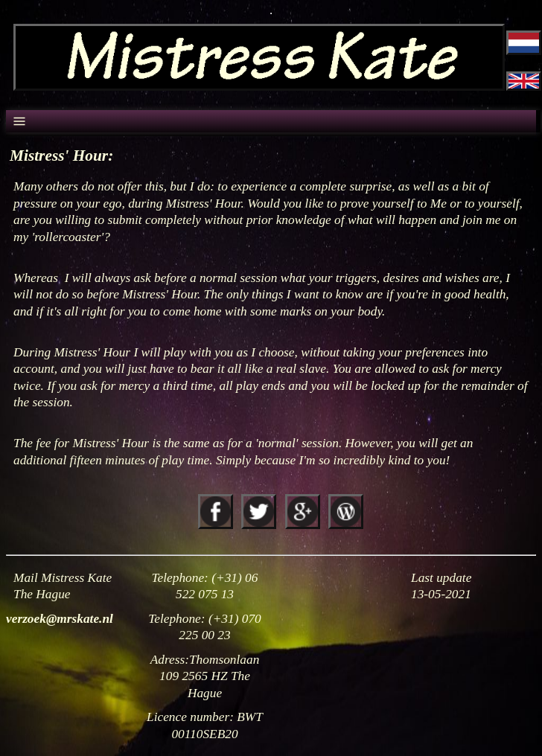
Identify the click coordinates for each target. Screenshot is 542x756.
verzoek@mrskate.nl (60, 619)
